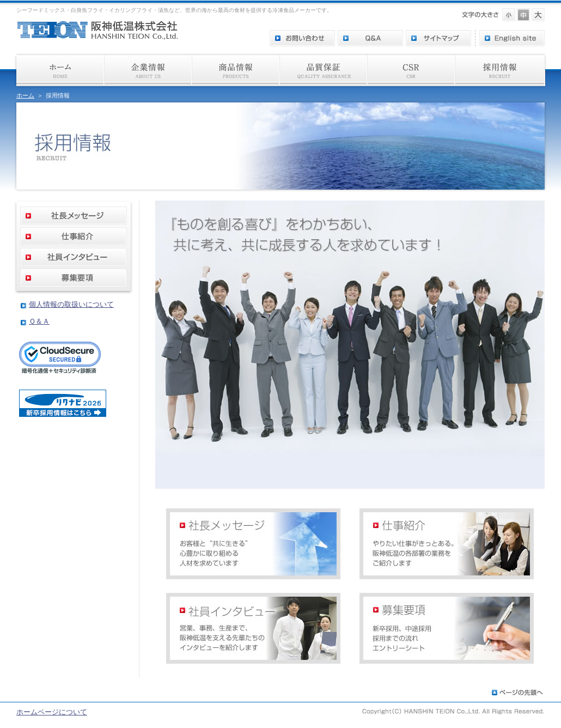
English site (512, 38)
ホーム (25, 95)
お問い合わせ (302, 38)
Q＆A (370, 38)
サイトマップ (438, 38)
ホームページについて (52, 712)
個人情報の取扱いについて (71, 304)
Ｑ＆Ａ (39, 321)
